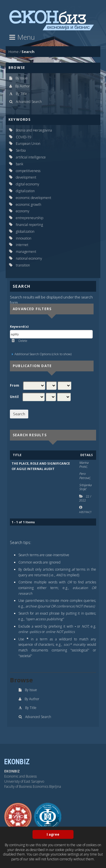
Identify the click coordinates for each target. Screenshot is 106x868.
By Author (23, 86)
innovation (24, 238)
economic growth (29, 205)
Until (14, 397)
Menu (22, 37)
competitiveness (28, 171)
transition (23, 265)
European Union (28, 144)
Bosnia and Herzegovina (34, 130)
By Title (21, 94)
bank (20, 164)
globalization (25, 231)
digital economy (28, 184)
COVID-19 (24, 137)
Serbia (21, 150)
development (26, 177)
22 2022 (85, 498)
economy (23, 211)
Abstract (85, 512)
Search (28, 52)
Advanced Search (29, 102)
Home (14, 52)
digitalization (25, 191)
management (26, 252)
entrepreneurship (30, 218)
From (15, 386)
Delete (22, 341)
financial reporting (29, 225)
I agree (53, 834)
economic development (33, 198)
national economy (29, 258)
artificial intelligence (31, 157)
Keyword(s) (19, 326)
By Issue (22, 78)
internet (22, 245)
